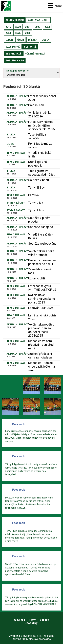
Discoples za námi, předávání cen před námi (41, 345)
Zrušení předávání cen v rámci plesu (40, 356)
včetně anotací (35, 54)
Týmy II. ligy (36, 210)
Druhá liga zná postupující (37, 164)
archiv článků (15, 20)
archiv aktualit (38, 20)
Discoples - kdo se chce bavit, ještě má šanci (41, 366)
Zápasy (44, 620)
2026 (28, 33)
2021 (28, 27)
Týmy (32, 620)
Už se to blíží (37, 278)
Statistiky (32, 623)
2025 (18, 33)
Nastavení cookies (40, 639)
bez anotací (13, 54)
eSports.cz (29, 636)
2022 (37, 27)
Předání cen (36, 105)
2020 (18, 27)
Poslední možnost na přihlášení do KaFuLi (42, 262)
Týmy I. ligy (36, 203)
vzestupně (13, 47)
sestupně (30, 47)
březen (33, 40)
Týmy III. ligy (36, 187)
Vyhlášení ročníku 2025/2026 (40, 114)
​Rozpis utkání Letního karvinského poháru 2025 (42, 299)
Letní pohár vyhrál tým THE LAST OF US (42, 288)
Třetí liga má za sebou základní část (41, 173)
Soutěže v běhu (39, 180)
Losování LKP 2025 (41, 308)
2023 (47, 27)
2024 (8, 33)
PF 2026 (34, 195)
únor (21, 40)
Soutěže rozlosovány (42, 244)
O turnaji (19, 620)
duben (46, 40)
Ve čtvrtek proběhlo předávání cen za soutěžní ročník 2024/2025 (41, 330)
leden (9, 40)
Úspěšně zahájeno (41, 227)
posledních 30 (15, 61)
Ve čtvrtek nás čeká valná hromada (41, 253)
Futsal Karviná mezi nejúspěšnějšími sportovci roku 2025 (41, 125)
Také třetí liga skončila (37, 136)
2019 (8, 27)
